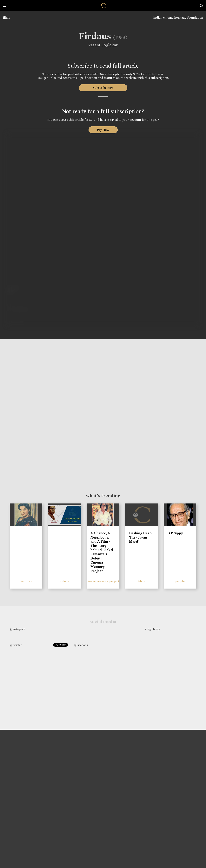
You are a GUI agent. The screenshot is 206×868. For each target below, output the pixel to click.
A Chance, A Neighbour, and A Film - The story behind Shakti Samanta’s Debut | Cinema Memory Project (102, 552)
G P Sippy (175, 533)
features (26, 581)
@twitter (16, 645)
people (180, 581)
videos (65, 581)
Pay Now (103, 130)
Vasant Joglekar (102, 45)
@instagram (17, 629)
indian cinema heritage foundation (178, 18)
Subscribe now (103, 88)
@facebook (81, 645)
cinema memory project (103, 581)
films (6, 18)
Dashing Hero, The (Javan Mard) (141, 537)
